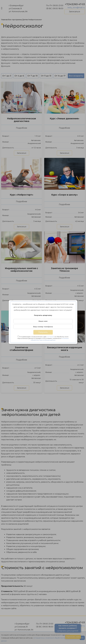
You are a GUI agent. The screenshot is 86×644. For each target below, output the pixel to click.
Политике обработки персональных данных (50, 339)
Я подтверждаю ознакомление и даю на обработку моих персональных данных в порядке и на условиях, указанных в (43, 338)
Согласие (50, 337)
